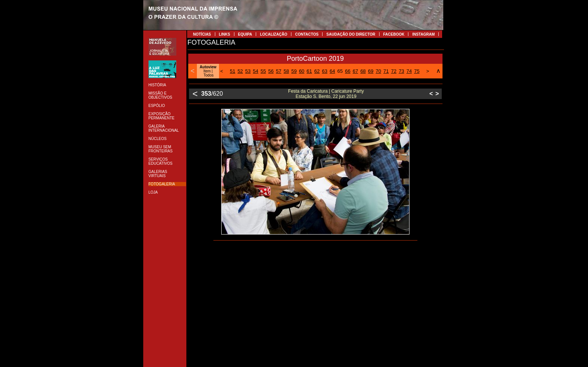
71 (386, 71)
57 (279, 71)
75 (417, 71)
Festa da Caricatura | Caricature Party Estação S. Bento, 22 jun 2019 (326, 94)
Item (207, 71)
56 (271, 71)
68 (363, 71)
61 (309, 71)
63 (325, 71)
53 (248, 71)
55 (263, 71)
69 (370, 71)
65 (340, 71)
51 (232, 71)
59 (294, 71)
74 (409, 71)
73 (401, 71)
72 (394, 71)
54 (255, 71)
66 (348, 71)
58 (286, 71)
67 (355, 71)
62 (317, 71)
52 (240, 71)
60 (301, 71)
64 (332, 71)
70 (378, 71)
